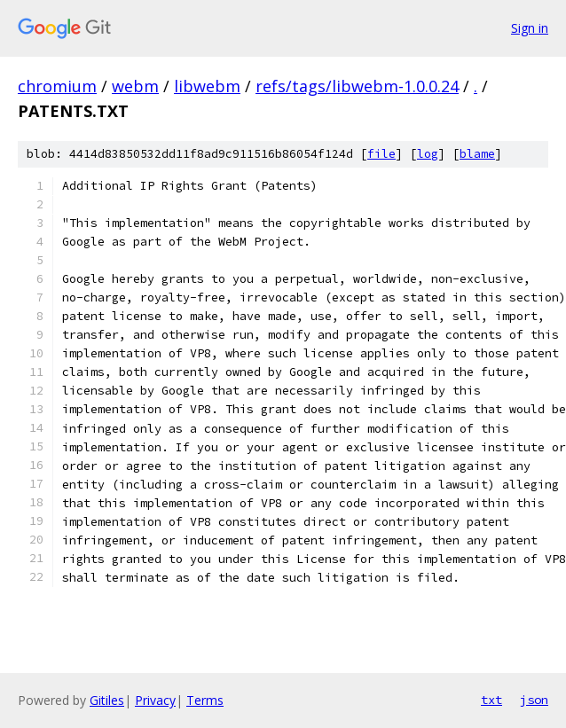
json (534, 700)
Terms (205, 700)
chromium (57, 86)
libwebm (207, 86)
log (428, 154)
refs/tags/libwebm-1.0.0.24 (357, 86)
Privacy (155, 700)
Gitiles (107, 700)
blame (477, 154)
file (381, 154)
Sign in (530, 28)
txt (491, 700)
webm (135, 86)
